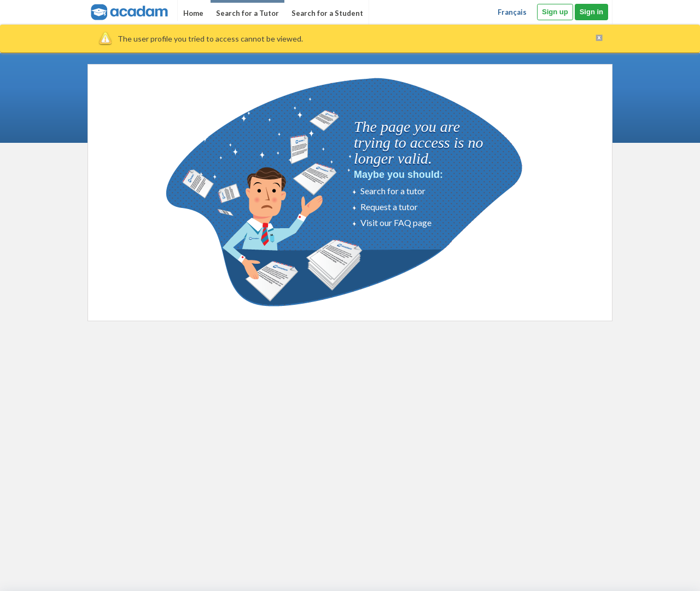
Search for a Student (327, 13)
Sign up (555, 12)
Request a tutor (389, 207)
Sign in (591, 12)
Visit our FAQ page (396, 222)
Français (512, 12)
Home (193, 13)
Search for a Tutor (247, 13)
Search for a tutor (393, 191)
